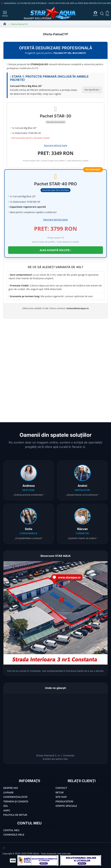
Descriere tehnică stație (55, 145)
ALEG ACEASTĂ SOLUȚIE (55, 250)
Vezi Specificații (92, 90)
